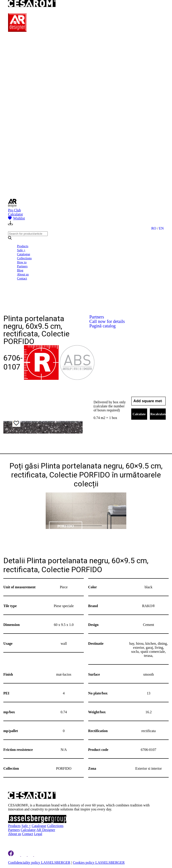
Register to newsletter (30, 840)
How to (22, 262)
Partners (22, 266)
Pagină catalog (102, 326)
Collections (24, 258)
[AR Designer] (17, 31)
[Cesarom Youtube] (37, 855)
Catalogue (24, 254)
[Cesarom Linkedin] (18, 855)
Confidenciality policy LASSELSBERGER (39, 863)
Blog (20, 270)
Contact (22, 278)
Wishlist (16, 218)
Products (23, 246)
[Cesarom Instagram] (24, 855)
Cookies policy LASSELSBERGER (99, 863)
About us (23, 274)
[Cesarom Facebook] (11, 855)
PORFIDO (66, 526)
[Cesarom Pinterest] (31, 855)
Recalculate (158, 414)
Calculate (139, 414)
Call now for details (107, 321)
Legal (38, 834)
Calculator (16, 214)
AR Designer (46, 830)
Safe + (21, 250)
